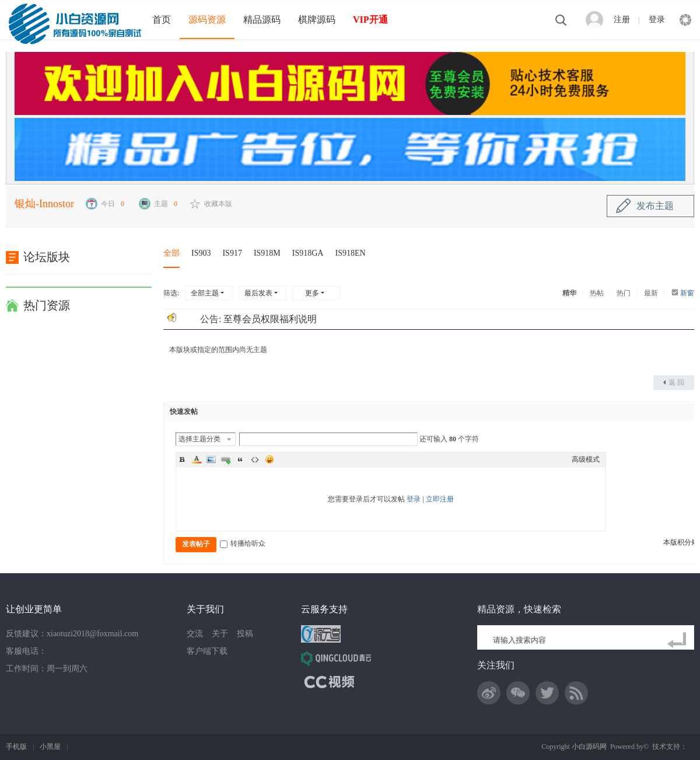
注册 (622, 20)
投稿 (245, 634)
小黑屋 (50, 747)
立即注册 (440, 499)
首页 (162, 20)
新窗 (687, 293)
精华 (569, 293)
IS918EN (350, 253)
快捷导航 (685, 20)
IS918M (267, 253)
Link (226, 459)
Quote (240, 459)
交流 (195, 634)
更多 (312, 293)
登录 (657, 20)
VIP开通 (370, 20)
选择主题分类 (199, 439)
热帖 (597, 293)
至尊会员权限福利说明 (270, 319)
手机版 (16, 747)
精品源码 (262, 20)
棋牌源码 (317, 20)
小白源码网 (589, 747)
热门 (624, 293)
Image (211, 459)
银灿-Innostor (44, 204)
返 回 (676, 382)
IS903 (201, 253)
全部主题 (205, 293)
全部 (171, 253)
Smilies (269, 459)
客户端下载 (207, 651)
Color (197, 459)
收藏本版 (218, 204)
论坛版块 (47, 257)
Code (255, 459)
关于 (220, 634)
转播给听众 (243, 543)
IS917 (232, 253)
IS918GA (308, 253)
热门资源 (47, 305)
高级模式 (586, 459)
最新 (651, 293)
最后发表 (258, 293)
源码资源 (207, 20)
